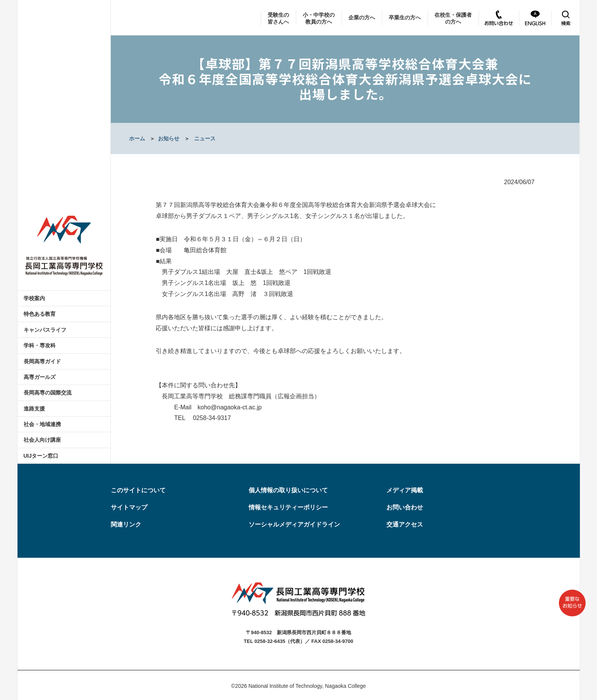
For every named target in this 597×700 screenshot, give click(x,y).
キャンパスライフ (45, 330)
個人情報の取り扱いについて (288, 490)
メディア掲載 (405, 490)
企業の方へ (362, 17)
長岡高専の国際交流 (48, 393)
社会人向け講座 (42, 440)
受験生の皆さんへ (278, 18)
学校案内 (34, 298)
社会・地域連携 (42, 424)
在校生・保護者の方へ (453, 18)
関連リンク (126, 524)
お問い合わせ (405, 507)
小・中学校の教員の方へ (319, 18)
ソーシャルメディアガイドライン (294, 524)
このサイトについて (138, 490)
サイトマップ (129, 507)
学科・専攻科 (40, 345)
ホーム (137, 138)
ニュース (205, 138)
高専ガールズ (40, 377)
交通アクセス (405, 524)
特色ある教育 (40, 314)
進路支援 (34, 409)
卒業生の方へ (405, 17)
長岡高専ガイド (42, 361)
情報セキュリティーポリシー (288, 507)
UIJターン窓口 (41, 456)
